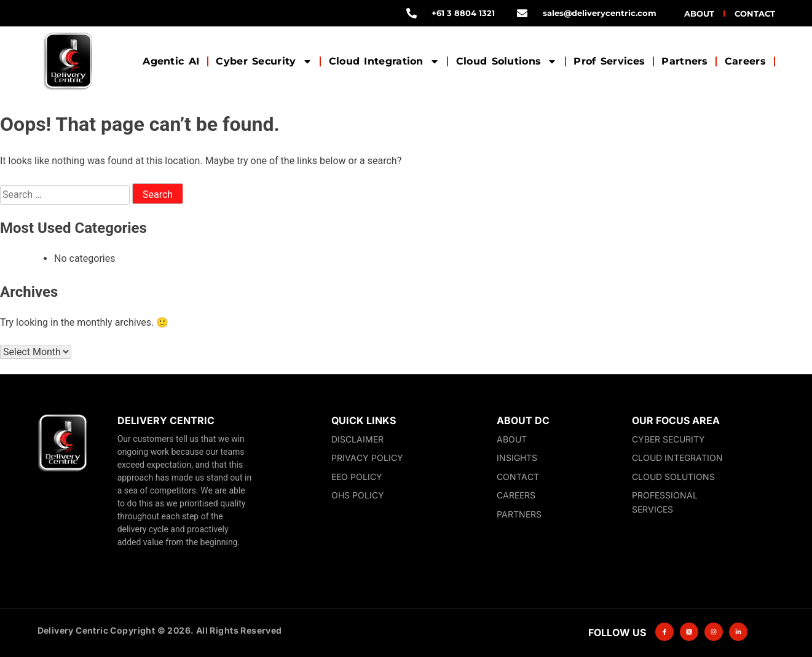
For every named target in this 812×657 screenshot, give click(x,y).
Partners (684, 61)
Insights (517, 458)
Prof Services (609, 61)
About (699, 14)
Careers (745, 61)
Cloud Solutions (507, 61)
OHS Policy (358, 495)
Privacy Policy (367, 458)
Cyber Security (264, 61)
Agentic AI (171, 61)
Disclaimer (357, 439)
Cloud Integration (384, 61)
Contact (755, 14)
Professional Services (665, 502)
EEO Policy (357, 477)
